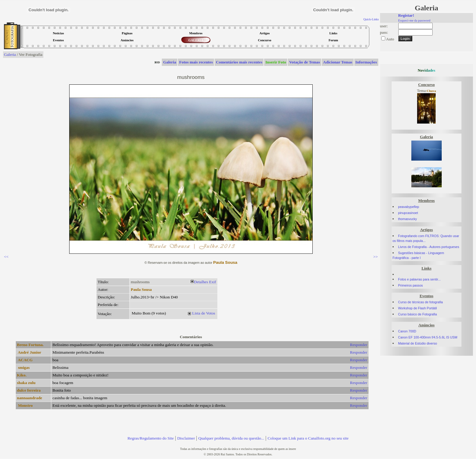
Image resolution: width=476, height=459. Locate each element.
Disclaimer (186, 438)
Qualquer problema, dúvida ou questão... (231, 438)
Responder (359, 345)
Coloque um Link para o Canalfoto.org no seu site (308, 438)
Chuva (431, 91)
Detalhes (201, 282)
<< (6, 257)
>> (376, 257)
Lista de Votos (204, 313)
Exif (213, 282)
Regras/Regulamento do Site (151, 438)
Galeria (10, 54)
